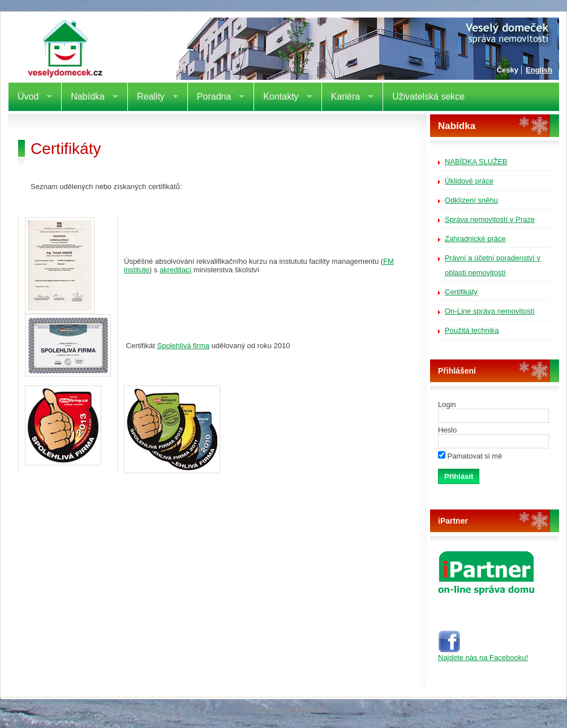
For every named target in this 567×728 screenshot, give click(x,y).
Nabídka (88, 97)
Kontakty (281, 97)
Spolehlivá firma (184, 346)
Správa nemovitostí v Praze (490, 219)
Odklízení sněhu (471, 200)
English (539, 70)
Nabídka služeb (476, 162)
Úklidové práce (469, 181)
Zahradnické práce (475, 239)
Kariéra (346, 97)
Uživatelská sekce (428, 97)
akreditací (175, 270)
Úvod (28, 97)
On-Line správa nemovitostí (490, 311)
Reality (151, 97)
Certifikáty (461, 292)
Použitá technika (472, 330)
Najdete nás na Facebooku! (483, 654)
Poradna (214, 97)
